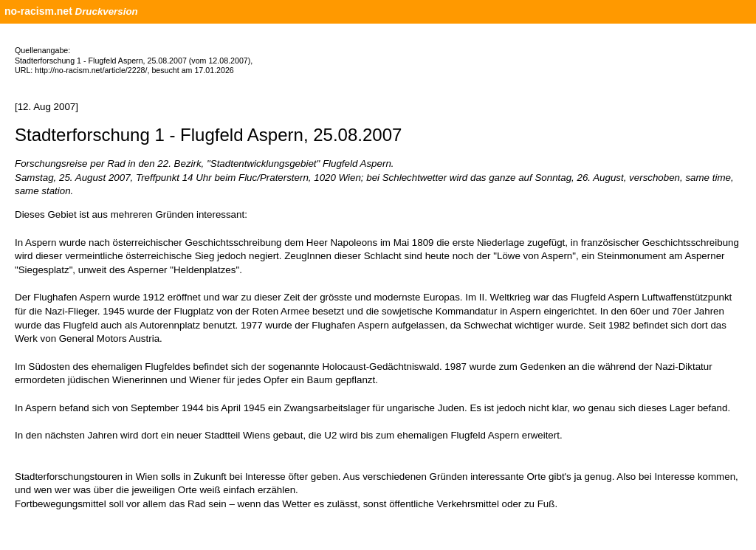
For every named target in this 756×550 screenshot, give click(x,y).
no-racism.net (38, 11)
